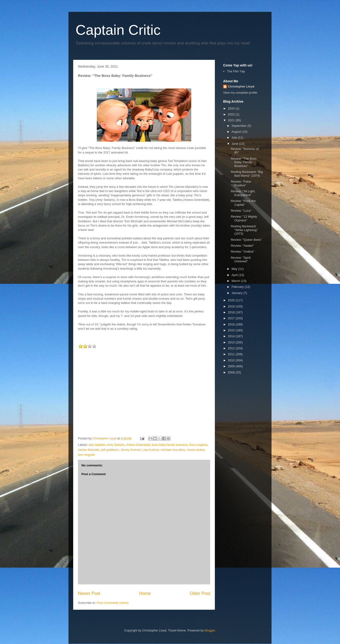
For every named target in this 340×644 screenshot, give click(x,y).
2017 (232, 318)
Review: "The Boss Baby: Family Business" (244, 162)
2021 (232, 120)
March (236, 281)
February (238, 287)
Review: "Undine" (242, 252)
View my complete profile (240, 93)
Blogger (210, 630)
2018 (232, 312)
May (235, 269)
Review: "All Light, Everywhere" (243, 193)
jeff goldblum (110, 450)
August (237, 132)
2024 (232, 108)
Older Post (200, 593)
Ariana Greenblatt (138, 445)
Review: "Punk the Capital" (243, 203)
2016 (232, 324)
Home (145, 593)
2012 (232, 348)
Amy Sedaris (116, 445)
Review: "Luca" (241, 211)
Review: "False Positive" (241, 183)
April (235, 275)
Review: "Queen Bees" (246, 240)
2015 (232, 330)
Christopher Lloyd (241, 86)
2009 (232, 366)
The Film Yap (236, 71)
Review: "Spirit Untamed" (241, 260)
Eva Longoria (198, 445)
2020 (232, 300)
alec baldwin (97, 445)
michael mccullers (173, 450)
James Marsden (89, 450)
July (235, 138)
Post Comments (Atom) (113, 603)
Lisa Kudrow (151, 450)
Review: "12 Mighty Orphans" (244, 218)
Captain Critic (118, 30)
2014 (232, 336)
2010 (232, 360)
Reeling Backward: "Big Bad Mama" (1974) (247, 174)
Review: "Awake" (242, 246)
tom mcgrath (86, 455)
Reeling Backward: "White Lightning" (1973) (244, 230)
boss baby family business (170, 445)
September (240, 126)
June (235, 144)
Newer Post (89, 593)
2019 (232, 306)
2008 (232, 372)
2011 (232, 354)
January (238, 293)
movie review (196, 450)
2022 (232, 114)
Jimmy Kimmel (130, 450)
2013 (232, 342)
